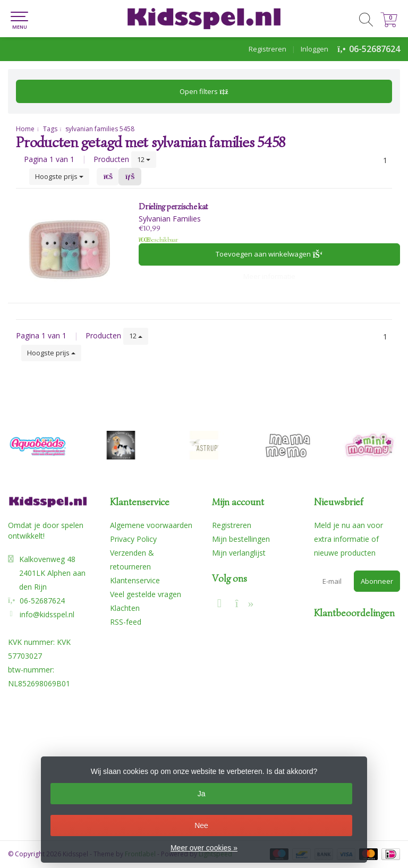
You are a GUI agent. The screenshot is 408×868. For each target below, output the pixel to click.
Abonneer (377, 581)
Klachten (125, 608)
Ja (202, 794)
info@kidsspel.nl (47, 614)
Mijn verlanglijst (239, 553)
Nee (201, 826)
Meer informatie (269, 276)
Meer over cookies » (204, 848)
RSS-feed (126, 622)
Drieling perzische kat (173, 207)
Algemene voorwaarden (151, 525)
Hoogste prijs (59, 176)
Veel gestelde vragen (146, 594)
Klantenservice (135, 580)
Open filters (204, 91)
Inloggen (314, 49)
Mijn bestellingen (241, 539)
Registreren (267, 49)
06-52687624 (375, 49)
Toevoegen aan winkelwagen (269, 254)
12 (144, 159)
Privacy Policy (133, 539)
